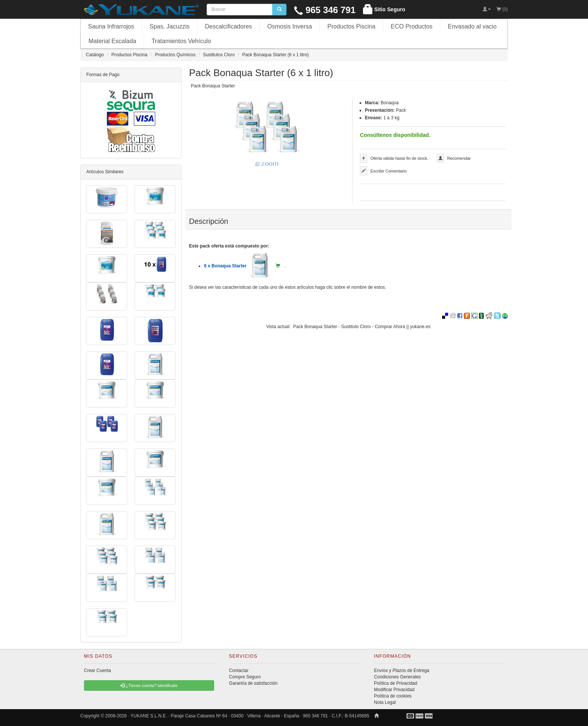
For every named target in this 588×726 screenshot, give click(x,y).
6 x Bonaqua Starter (238, 266)
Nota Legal (385, 702)
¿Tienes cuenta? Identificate (149, 685)
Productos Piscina (351, 26)
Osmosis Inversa (290, 26)
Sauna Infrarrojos (111, 26)
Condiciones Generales (397, 677)
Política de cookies (393, 696)
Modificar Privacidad (394, 690)
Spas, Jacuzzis (170, 26)
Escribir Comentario (389, 171)
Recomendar (459, 158)
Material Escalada (112, 41)
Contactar (239, 670)
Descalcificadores (228, 26)
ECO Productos (412, 26)
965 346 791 (325, 10)
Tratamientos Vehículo (181, 41)
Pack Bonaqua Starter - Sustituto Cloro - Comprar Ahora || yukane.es (362, 327)
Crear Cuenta (97, 670)
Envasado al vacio (472, 26)
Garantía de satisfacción (253, 683)
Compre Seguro (245, 677)
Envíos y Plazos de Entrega (401, 670)
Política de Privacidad (395, 683)
